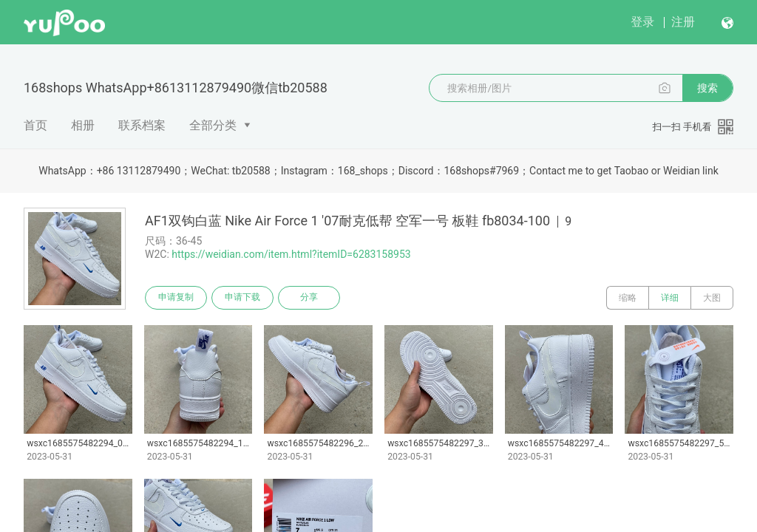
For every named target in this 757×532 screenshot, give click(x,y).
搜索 (707, 88)
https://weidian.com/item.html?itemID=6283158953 (291, 254)
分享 (309, 298)
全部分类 (213, 125)
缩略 (628, 298)
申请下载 (242, 298)
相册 (83, 125)
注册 (683, 22)
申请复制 (176, 298)
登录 (642, 22)
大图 (712, 298)
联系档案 (142, 125)
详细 (670, 298)
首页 (35, 125)
